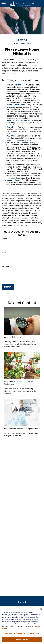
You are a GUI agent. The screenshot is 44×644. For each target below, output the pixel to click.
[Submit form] (8, 287)
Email (4, 253)
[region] (22, 625)
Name (4, 239)
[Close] (41, 609)
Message (6, 266)
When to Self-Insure (12, 337)
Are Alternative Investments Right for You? (22, 429)
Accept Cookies (22, 640)
